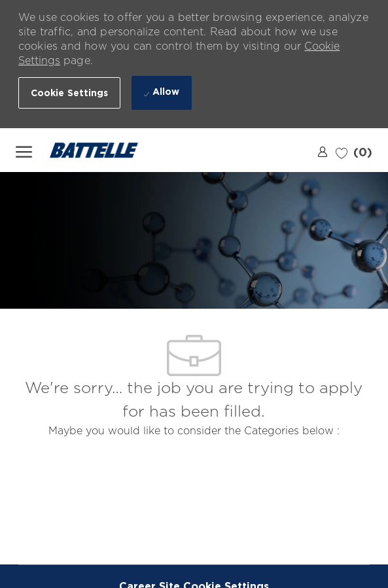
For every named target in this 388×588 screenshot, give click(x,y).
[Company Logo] (102, 150)
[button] (70, 93)
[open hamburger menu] (24, 150)
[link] (323, 151)
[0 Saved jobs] (354, 151)
